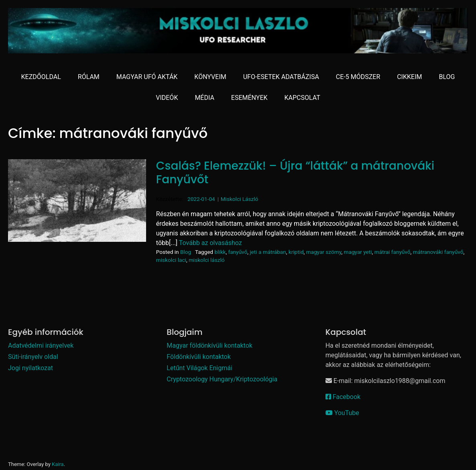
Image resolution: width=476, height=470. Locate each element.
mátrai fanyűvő (393, 252)
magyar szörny (324, 252)
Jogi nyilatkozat (31, 368)
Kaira (58, 464)
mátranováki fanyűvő (438, 252)
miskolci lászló (207, 260)
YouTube (342, 413)
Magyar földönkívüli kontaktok (210, 345)
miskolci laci (171, 260)
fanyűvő (238, 252)
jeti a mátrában (268, 252)
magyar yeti (358, 252)
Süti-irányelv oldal (33, 357)
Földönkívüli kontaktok (199, 357)
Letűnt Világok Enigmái (199, 368)
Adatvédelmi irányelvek (41, 345)
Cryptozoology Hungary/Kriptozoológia (222, 379)
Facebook (343, 397)
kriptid (296, 252)
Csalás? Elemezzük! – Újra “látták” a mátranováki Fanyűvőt (295, 173)
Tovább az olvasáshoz (211, 243)
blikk (220, 252)
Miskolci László (239, 199)
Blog (186, 252)
